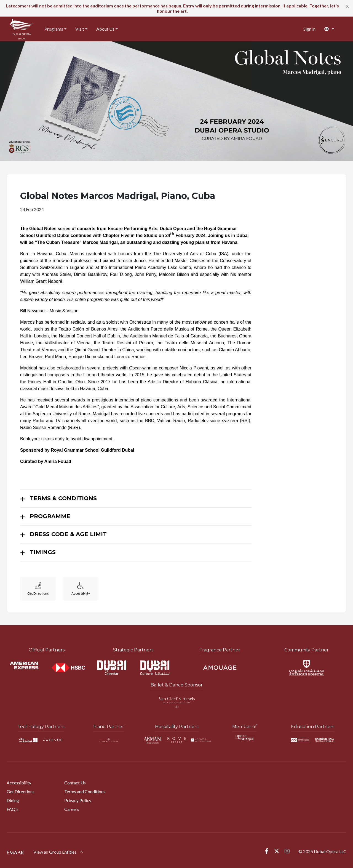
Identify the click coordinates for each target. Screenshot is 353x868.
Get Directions (21, 791)
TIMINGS (43, 552)
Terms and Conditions (85, 791)
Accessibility (19, 783)
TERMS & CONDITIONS (63, 498)
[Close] (347, 6)
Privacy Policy (78, 800)
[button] (334, 29)
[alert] (176, 8)
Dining (13, 800)
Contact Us (75, 783)
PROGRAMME (50, 516)
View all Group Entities (58, 852)
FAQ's (13, 809)
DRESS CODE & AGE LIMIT (68, 534)
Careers (72, 809)
